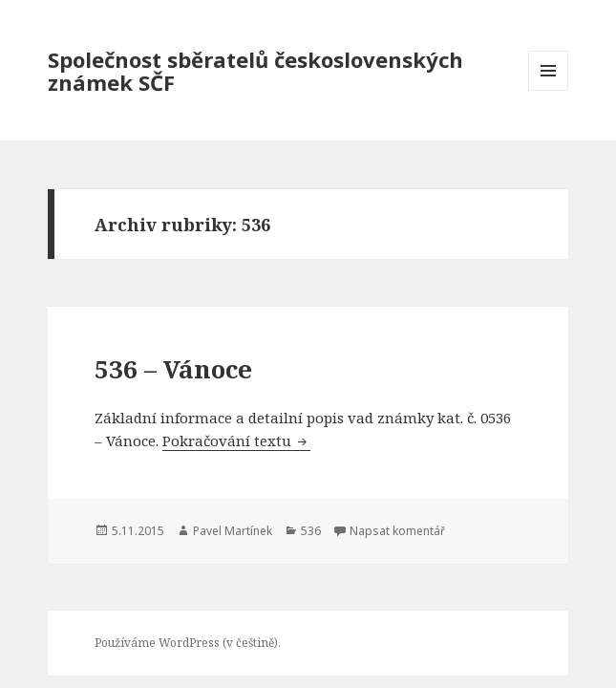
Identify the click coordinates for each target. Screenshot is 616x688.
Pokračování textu (236, 441)
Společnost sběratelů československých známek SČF (255, 71)
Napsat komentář (397, 531)
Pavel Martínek (233, 531)
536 (311, 531)
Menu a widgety (549, 90)
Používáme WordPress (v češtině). (188, 643)
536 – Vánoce (173, 369)
